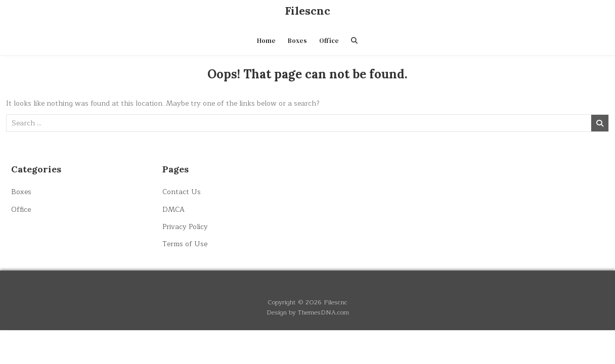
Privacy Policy (185, 227)
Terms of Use (185, 244)
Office (329, 41)
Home (266, 41)
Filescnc (308, 11)
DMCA (173, 210)
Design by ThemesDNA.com (308, 312)
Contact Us (182, 192)
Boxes (297, 41)
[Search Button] (354, 41)
